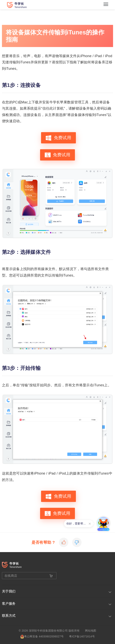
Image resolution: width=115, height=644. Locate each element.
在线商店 (26, 576)
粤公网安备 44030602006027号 (42, 636)
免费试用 (58, 138)
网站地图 (91, 631)
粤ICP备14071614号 (82, 636)
